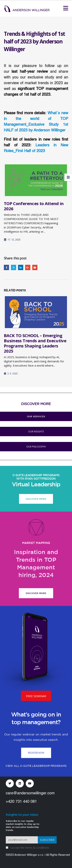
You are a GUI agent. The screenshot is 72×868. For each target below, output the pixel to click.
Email (35, 267)
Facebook (6, 267)
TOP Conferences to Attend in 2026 (34, 206)
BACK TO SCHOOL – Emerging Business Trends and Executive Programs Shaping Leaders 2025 (35, 343)
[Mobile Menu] (66, 8)
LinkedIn (21, 267)
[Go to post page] (36, 180)
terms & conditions (37, 848)
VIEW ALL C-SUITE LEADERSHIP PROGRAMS (36, 766)
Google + (28, 267)
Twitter (14, 267)
